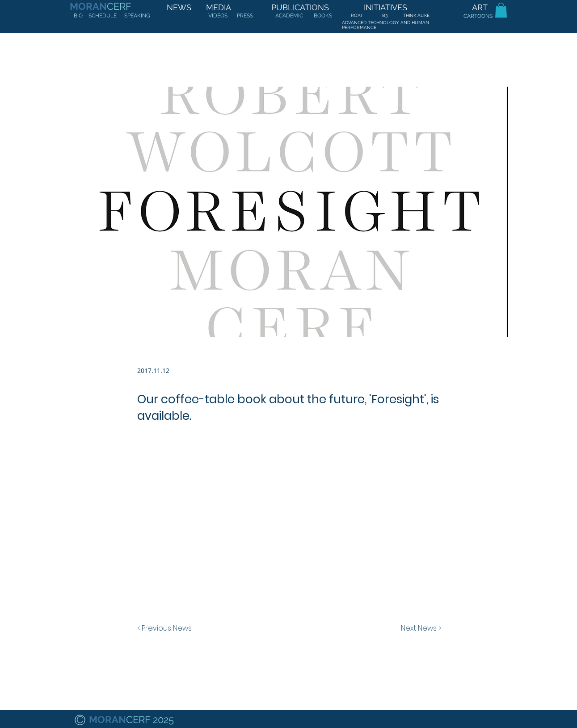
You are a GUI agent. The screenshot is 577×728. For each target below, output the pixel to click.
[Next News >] (419, 628)
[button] (501, 10)
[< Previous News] (167, 628)
